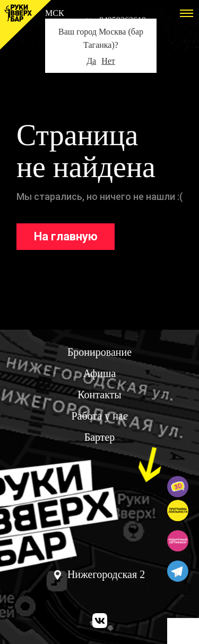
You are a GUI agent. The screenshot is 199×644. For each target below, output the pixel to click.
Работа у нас (99, 416)
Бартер (100, 437)
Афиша (100, 373)
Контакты (99, 395)
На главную (66, 236)
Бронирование (99, 352)
